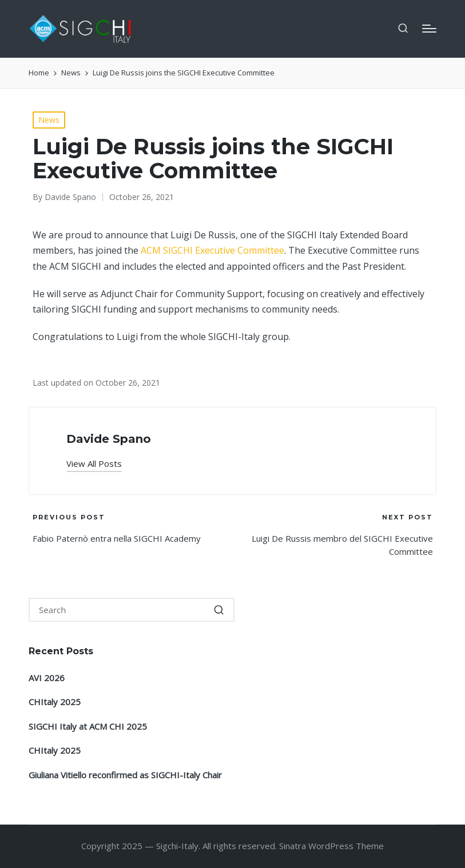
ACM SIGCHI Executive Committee (212, 250)
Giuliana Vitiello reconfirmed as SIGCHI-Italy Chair (125, 775)
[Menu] (429, 29)
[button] (94, 464)
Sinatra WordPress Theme (331, 846)
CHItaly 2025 (55, 702)
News (49, 120)
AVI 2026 (47, 678)
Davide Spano (109, 439)
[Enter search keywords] (132, 610)
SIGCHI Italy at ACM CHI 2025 (88, 726)
